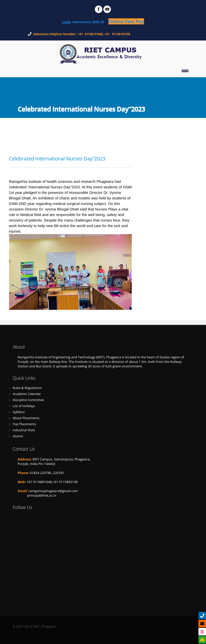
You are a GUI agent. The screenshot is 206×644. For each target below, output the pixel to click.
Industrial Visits (24, 430)
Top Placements (24, 424)
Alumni (18, 436)
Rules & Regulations (27, 388)
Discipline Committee (28, 400)
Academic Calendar (27, 394)
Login (66, 22)
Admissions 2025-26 (90, 22)
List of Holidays (24, 406)
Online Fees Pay (126, 21)
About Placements (26, 418)
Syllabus (19, 412)
